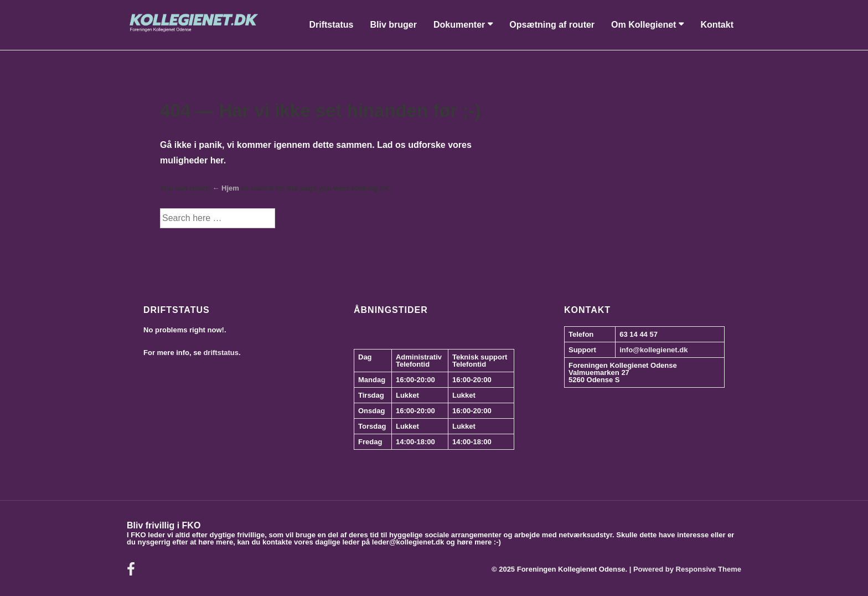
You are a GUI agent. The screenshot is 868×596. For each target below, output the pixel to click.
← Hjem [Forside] (225, 188)
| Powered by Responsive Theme (685, 569)
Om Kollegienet (644, 25)
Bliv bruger (393, 25)
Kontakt (717, 25)
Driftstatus (331, 25)
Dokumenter (459, 25)
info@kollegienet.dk (653, 350)
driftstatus (221, 353)
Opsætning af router (552, 25)
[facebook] (132, 573)
